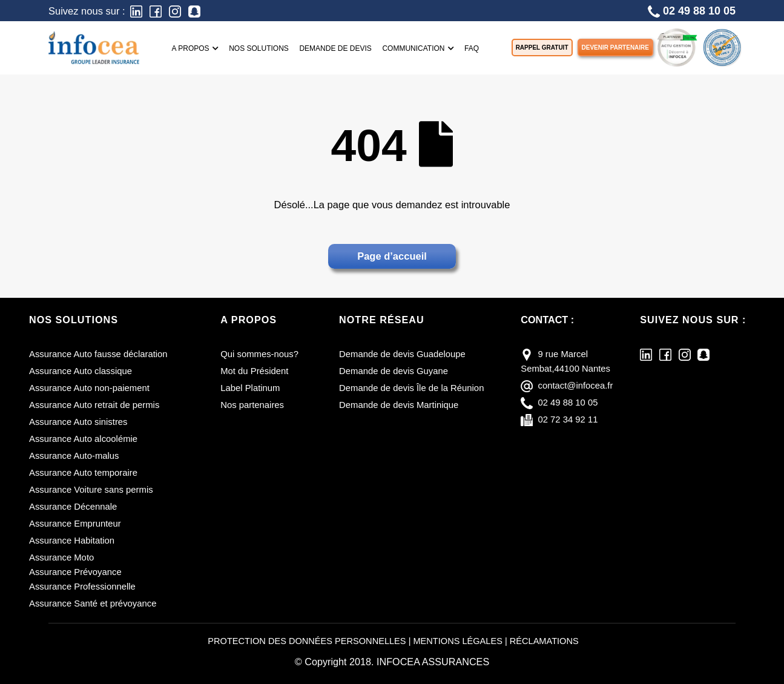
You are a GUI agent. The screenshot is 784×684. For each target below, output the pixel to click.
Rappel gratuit (542, 48)
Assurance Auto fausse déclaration (98, 354)
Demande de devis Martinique (399, 405)
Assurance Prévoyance (75, 572)
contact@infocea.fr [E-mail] (575, 386)
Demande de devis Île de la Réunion (411, 388)
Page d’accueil (392, 256)
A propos (195, 48)
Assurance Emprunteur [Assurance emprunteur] (75, 524)
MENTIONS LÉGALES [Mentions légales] (457, 641)
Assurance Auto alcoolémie (83, 439)
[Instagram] (175, 11)
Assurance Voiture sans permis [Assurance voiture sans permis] (91, 490)
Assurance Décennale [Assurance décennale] (73, 507)
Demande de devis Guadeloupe (402, 354)
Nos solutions (259, 48)
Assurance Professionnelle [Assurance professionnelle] (82, 587)
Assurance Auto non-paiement (89, 388)
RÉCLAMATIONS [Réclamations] (544, 641)
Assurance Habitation (72, 541)
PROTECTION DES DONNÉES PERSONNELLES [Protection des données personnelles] (307, 641)
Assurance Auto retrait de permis (94, 405)
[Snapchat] (194, 11)
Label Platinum (250, 388)
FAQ (472, 48)
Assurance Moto (61, 557)
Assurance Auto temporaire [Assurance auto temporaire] (83, 473)
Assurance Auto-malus (74, 456)
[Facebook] (156, 11)
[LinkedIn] (136, 11)
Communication (418, 48)
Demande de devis (335, 48)
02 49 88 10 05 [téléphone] (568, 403)
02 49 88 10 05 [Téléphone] (692, 11)
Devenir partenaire (616, 48)
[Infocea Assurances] (94, 46)
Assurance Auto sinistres (78, 422)
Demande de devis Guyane (394, 371)
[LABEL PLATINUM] (677, 46)
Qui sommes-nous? (259, 354)
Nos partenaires (252, 405)
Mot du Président (254, 371)
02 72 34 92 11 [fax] (568, 419)
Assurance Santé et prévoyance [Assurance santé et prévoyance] (93, 603)
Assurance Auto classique (81, 371)
